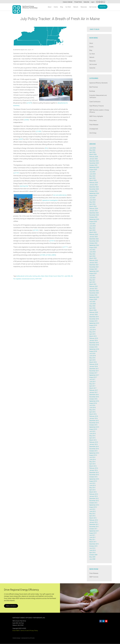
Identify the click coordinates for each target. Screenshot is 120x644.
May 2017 (92, 384)
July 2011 (92, 535)
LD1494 (39, 131)
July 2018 (92, 354)
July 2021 (92, 276)
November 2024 (94, 189)
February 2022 (94, 260)
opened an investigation (50, 200)
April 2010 (92, 553)
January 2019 (93, 341)
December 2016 (94, 395)
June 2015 (92, 434)
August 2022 (93, 247)
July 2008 (92, 559)
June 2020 (92, 304)
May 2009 (92, 557)
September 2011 (94, 531)
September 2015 (94, 427)
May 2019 (92, 332)
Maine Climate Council (51, 276)
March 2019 (93, 336)
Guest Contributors (95, 102)
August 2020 (93, 299)
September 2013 (94, 479)
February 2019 (94, 338)
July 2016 (92, 405)
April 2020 (92, 308)
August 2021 (93, 273)
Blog (61, 7)
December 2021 (94, 265)
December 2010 (94, 544)
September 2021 (94, 271)
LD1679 (29, 103)
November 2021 (94, 267)
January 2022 (93, 263)
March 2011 (93, 542)
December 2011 (94, 524)
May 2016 (92, 410)
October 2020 (93, 295)
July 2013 (92, 483)
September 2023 (94, 219)
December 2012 (94, 498)
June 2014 (92, 460)
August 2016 (93, 403)
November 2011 (94, 527)
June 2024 (92, 200)
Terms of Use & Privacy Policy (29, 631)
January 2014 (93, 470)
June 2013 (92, 485)
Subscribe (86, 2)
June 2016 (92, 408)
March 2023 (93, 232)
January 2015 (93, 444)
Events (56, 7)
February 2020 (94, 312)
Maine (43, 276)
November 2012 (94, 501)
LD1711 (66, 247)
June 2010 (92, 550)
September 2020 (94, 297)
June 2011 (92, 537)
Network (76, 7)
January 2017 (93, 392)
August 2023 (93, 222)
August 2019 (93, 325)
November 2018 (94, 345)
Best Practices (94, 87)
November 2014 (94, 449)
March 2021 (93, 284)
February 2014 (94, 468)
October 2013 (93, 477)
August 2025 (93, 170)
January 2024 (93, 211)
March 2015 (93, 440)
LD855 (59, 255)
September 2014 (94, 453)
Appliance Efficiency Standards (98, 83)
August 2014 (93, 455)
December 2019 (94, 317)
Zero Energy (93, 133)
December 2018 (94, 343)
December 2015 (94, 421)
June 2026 (92, 148)
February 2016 (94, 416)
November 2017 (94, 371)
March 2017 (93, 388)
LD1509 (48, 255)
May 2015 (92, 436)
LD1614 (52, 241)
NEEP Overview (94, 577)
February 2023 (94, 234)
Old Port (16, 279)
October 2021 (93, 269)
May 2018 (92, 358)
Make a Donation (11, 606)
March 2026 (93, 154)
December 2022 (94, 239)
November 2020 (94, 293)
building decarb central (22, 276)
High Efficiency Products (97, 106)
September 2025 (94, 167)
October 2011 (93, 529)
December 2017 (94, 369)
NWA (43, 279)
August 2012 (93, 507)
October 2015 (93, 425)
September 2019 (94, 323)
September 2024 (94, 193)
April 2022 (92, 256)
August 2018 (93, 351)
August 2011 (93, 533)
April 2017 (92, 386)
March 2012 (93, 518)
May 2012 (92, 514)
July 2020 (92, 302)
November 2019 (94, 319)
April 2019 (92, 334)
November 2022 (94, 241)
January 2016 (93, 418)
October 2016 (93, 399)
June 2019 (92, 330)
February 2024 (94, 209)
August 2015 (93, 429)
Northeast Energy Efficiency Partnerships (30, 7)
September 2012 (94, 505)
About (49, 7)
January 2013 (93, 496)
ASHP (21, 139)
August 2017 (93, 377)
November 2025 (94, 163)
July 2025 (92, 172)
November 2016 (94, 397)
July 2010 (92, 548)
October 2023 (93, 217)
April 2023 (92, 230)
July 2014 (92, 457)
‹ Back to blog (94, 29)
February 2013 (94, 494)
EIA (46, 148)
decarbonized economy (31, 279)
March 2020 (93, 310)
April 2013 (92, 490)
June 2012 (92, 511)
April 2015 (92, 438)
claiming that (24, 186)
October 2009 (93, 555)
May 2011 (92, 540)
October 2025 (93, 165)
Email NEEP (16, 631)
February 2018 (94, 364)
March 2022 (93, 258)
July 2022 (92, 250)
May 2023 (92, 228)
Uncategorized (94, 129)
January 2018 (93, 366)
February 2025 (94, 183)
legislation (21, 279)
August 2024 (93, 196)
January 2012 (93, 522)
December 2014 (94, 447)
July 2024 (92, 198)
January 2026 (93, 159)
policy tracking (33, 276)
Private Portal (78, 2)
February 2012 (94, 520)
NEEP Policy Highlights (96, 116)
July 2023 (92, 224)
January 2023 (93, 237)
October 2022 (93, 243)
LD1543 (54, 255)
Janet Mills (68, 276)
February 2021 (94, 286)
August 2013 (93, 481)
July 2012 (92, 509)
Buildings (92, 91)
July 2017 (92, 379)
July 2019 (92, 328)
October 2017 (93, 373)
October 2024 (93, 191)
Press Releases (94, 125)
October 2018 (93, 347)
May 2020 (92, 306)
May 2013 (92, 488)
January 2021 (93, 289)
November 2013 (94, 475)
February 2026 (94, 157)
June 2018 (92, 356)
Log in (92, 2)
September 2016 (94, 401)
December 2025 (94, 161)
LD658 (26, 120)
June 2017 (92, 382)
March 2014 (93, 466)
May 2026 (92, 150)
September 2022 (94, 245)
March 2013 (93, 492)
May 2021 (92, 280)
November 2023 (94, 215)
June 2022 (92, 252)
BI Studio (32, 638)
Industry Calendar (67, 2)
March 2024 (93, 206)
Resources (84, 7)
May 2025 (92, 176)
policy (39, 276)
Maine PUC (61, 276)
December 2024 (94, 187)
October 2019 (93, 321)
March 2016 (93, 414)
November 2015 (94, 423)
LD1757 (16, 173)
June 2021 (92, 278)
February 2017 (94, 390)
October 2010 (93, 546)
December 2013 (94, 473)
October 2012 (93, 503)
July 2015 (92, 431)
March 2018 (93, 362)
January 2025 (93, 185)
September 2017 (94, 375)
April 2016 (92, 412)
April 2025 (92, 178)
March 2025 (93, 180)
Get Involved (93, 7)
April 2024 (92, 204)
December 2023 (94, 213)
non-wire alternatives (60, 195)
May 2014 (92, 462)
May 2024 (92, 202)
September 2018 (94, 349)
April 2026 (92, 152)
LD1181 (36, 230)
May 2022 (92, 254)
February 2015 (94, 442)
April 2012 (92, 516)
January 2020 (93, 315)
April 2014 (92, 464)
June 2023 (92, 226)
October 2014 (93, 451)
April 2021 (92, 282)
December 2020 (94, 291)
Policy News (93, 120)
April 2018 (92, 360)
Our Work (68, 7)
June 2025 (92, 174)
